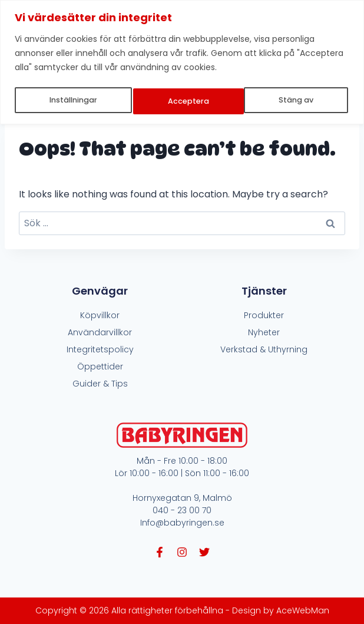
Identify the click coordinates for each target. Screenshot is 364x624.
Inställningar (73, 99)
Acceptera (295, 99)
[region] (182, 61)
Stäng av (186, 99)
